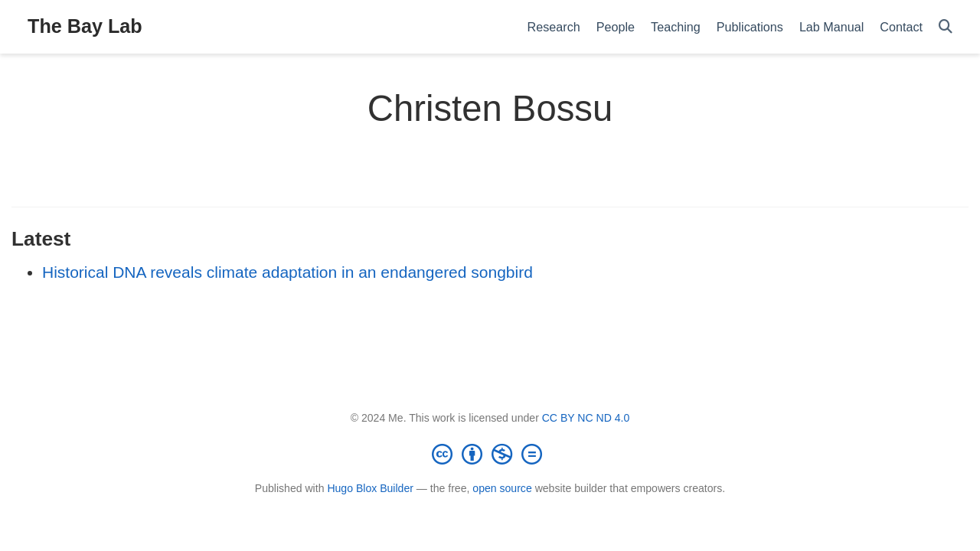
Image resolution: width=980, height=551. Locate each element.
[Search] (946, 27)
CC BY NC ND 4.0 (586, 418)
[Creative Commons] (490, 454)
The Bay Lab (85, 26)
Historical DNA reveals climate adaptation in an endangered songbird (287, 272)
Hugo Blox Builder (370, 488)
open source (502, 488)
